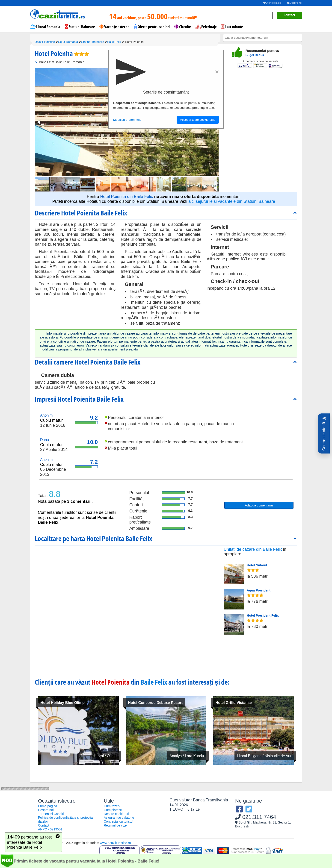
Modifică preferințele (127, 120)
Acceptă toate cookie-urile (198, 120)
